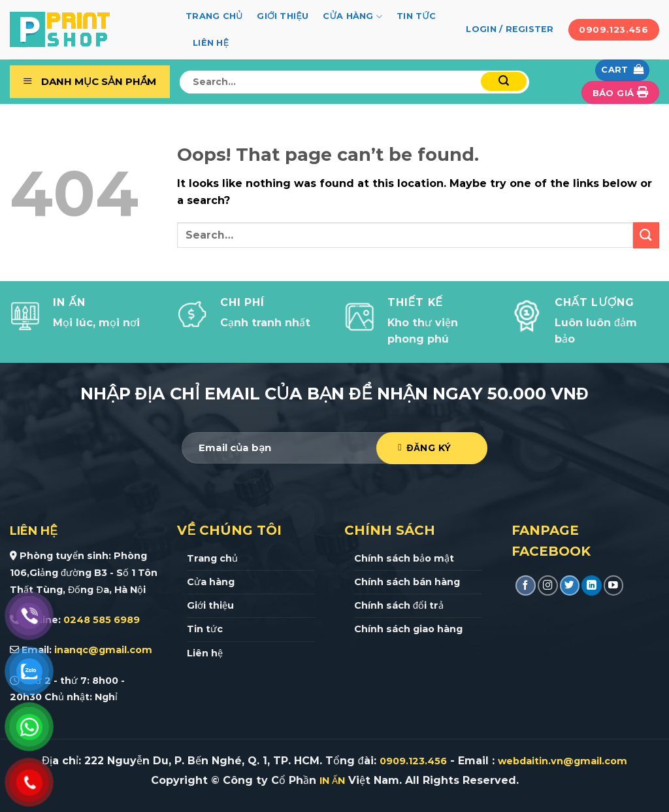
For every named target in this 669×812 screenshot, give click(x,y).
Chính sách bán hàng (407, 582)
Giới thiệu (283, 16)
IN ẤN (332, 781)
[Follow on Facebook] (526, 585)
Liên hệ (211, 43)
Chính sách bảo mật (404, 558)
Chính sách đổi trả (399, 605)
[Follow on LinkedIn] (592, 585)
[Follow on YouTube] (614, 585)
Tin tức (416, 16)
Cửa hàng (352, 17)
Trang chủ (214, 16)
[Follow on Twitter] (570, 585)
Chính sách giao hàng (408, 629)
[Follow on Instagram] (548, 585)
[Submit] (504, 81)
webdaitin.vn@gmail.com (563, 761)
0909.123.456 (413, 761)
